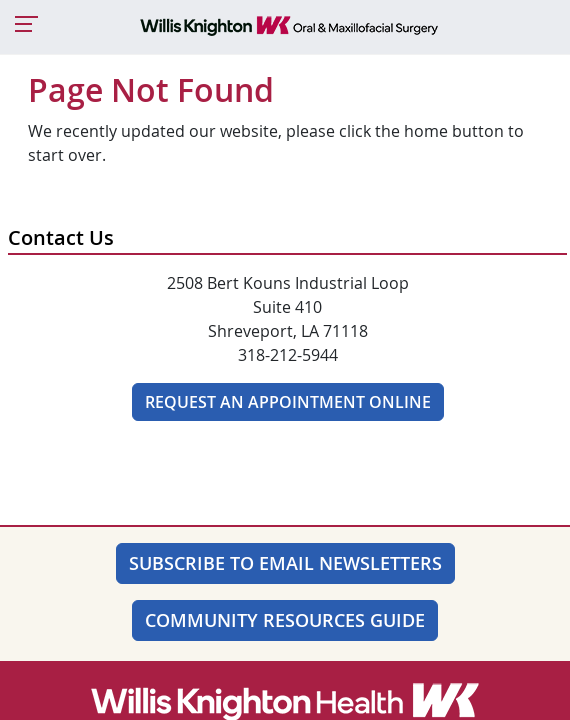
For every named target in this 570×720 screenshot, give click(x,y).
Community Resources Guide (285, 620)
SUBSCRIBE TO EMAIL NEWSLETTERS (285, 563)
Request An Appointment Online (288, 402)
